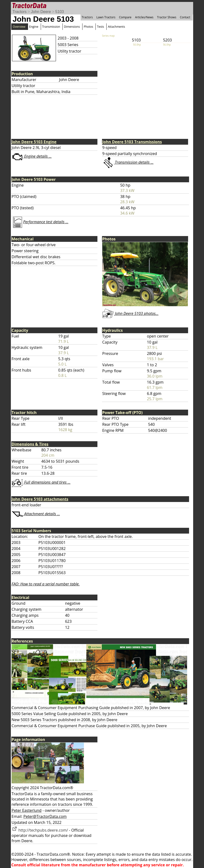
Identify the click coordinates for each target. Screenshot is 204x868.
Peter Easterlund (27, 810)
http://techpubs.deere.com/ (40, 830)
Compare (125, 17)
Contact (185, 17)
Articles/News (144, 17)
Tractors (20, 12)
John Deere (41, 12)
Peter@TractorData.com (45, 816)
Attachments (116, 27)
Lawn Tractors (106, 17)
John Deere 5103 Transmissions (132, 142)
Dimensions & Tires (30, 444)
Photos (88, 27)
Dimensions (72, 27)
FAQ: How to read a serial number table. (46, 584)
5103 (60, 12)
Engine (34, 27)
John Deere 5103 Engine (34, 142)
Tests (100, 27)
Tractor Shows (167, 17)
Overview (19, 27)
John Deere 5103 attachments (40, 499)
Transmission (51, 27)
